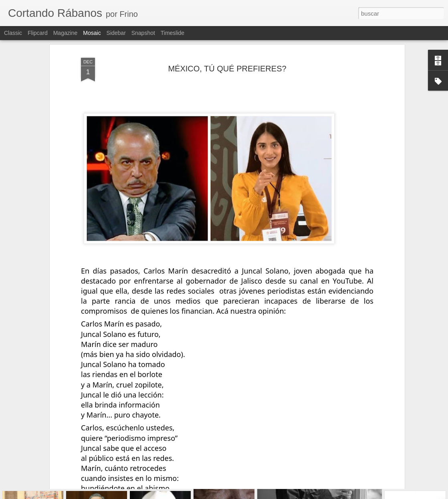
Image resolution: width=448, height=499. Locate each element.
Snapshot (143, 33)
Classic (13, 33)
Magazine (66, 33)
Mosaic (92, 33)
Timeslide (173, 33)
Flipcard (38, 33)
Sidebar (116, 33)
